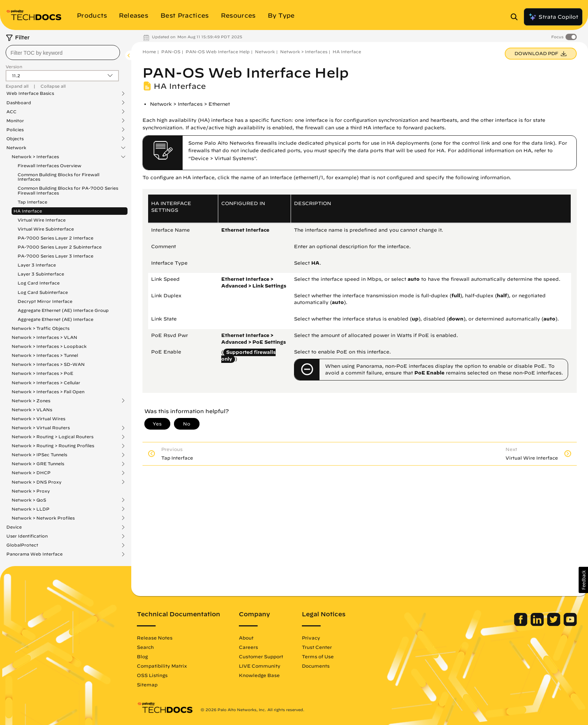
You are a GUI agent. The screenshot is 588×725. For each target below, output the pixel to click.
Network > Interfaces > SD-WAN (48, 364)
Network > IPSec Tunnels (39, 455)
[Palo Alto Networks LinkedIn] (538, 624)
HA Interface (28, 211)
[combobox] (63, 52)
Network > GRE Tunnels (38, 464)
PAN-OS (171, 52)
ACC (11, 112)
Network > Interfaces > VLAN (44, 337)
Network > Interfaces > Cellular (46, 383)
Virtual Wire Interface (42, 220)
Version (14, 67)
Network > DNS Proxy (37, 482)
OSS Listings (152, 675)
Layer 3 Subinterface (41, 274)
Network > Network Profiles (43, 518)
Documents (316, 666)
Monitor (15, 121)
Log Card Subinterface (43, 292)
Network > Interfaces (35, 157)
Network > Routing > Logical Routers (52, 437)
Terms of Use (318, 656)
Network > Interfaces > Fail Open (48, 392)
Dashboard (19, 103)
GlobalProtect (22, 545)
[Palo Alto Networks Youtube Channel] (570, 624)
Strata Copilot (553, 17)
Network (16, 148)
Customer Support (261, 656)
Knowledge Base (259, 675)
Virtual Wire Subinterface (46, 229)
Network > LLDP (31, 509)
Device (14, 527)
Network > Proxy (31, 491)
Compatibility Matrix (162, 666)
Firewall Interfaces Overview (49, 166)
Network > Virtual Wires (38, 419)
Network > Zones (31, 401)
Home (149, 52)
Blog (142, 656)
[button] (583, 580)
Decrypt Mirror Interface (45, 301)
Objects (15, 139)
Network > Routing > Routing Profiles (53, 446)
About (246, 638)
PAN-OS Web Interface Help (218, 52)
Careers (248, 647)
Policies (15, 130)
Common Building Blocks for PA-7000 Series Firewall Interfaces (68, 190)
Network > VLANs (32, 410)
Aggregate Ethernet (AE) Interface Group (63, 310)
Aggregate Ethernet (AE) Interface (55, 319)
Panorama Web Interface (34, 554)
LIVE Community (260, 666)
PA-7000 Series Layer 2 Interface (55, 238)
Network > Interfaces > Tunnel (45, 355)
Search (145, 647)
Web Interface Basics (30, 93)
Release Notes (155, 638)
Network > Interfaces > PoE (42, 373)
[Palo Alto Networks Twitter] (554, 624)
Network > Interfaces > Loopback (49, 346)
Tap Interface (32, 202)
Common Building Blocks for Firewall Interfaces (58, 177)
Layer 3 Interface (37, 265)
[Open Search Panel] (516, 17)
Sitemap (147, 685)
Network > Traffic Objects (40, 328)
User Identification (27, 536)
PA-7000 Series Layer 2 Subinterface (60, 247)
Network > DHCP (31, 473)
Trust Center (317, 647)
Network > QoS (29, 500)
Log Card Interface (39, 283)
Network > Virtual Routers (41, 428)
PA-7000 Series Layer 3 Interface (55, 256)
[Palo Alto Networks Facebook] (521, 624)
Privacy (311, 638)
